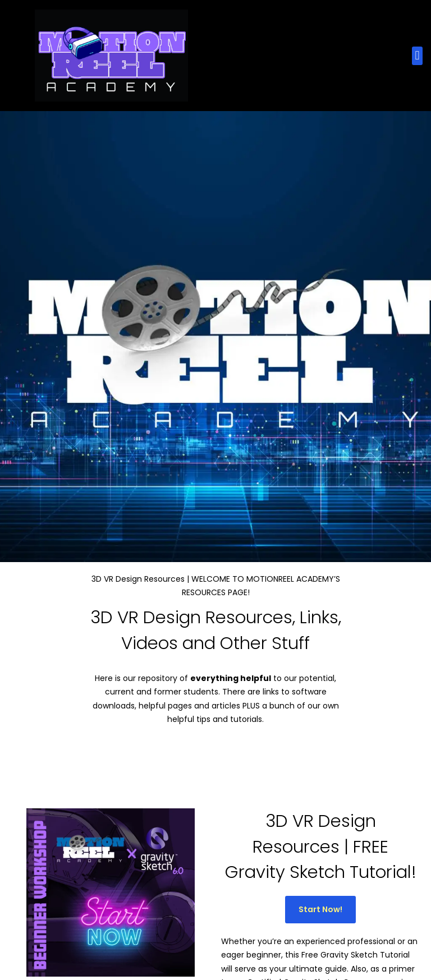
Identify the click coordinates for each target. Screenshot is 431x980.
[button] (417, 56)
